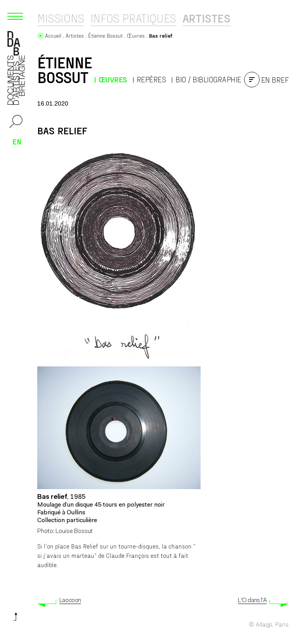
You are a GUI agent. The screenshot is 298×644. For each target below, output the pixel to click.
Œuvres (113, 79)
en (17, 141)
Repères (151, 79)
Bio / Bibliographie (208, 79)
